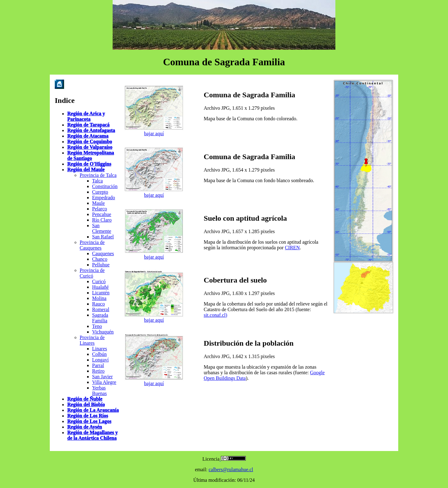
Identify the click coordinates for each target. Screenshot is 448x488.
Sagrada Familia (100, 318)
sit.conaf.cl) (216, 315)
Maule (98, 203)
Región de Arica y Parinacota (86, 116)
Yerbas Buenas (99, 391)
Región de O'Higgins (89, 164)
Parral (98, 365)
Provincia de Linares (92, 340)
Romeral (101, 309)
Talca (97, 181)
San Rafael (103, 237)
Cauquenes (103, 253)
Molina (99, 298)
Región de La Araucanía (93, 410)
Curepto (100, 192)
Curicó (99, 281)
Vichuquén (103, 332)
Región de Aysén (85, 427)
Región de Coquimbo (90, 142)
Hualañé (100, 287)
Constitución (105, 186)
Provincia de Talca (98, 175)
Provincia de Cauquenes (92, 245)
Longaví (100, 360)
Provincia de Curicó (92, 273)
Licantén (101, 293)
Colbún (99, 354)
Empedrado (104, 198)
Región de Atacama (88, 136)
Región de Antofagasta (91, 130)
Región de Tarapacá (88, 125)
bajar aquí (154, 134)
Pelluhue (101, 265)
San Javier (102, 377)
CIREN (292, 248)
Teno (97, 326)
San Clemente (102, 228)
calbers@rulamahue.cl (231, 470)
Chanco (100, 259)
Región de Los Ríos (88, 416)
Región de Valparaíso (90, 147)
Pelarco (100, 209)
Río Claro (102, 220)
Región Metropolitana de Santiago (91, 156)
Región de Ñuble (85, 399)
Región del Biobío (86, 405)
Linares (100, 349)
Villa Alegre (104, 382)
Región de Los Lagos (89, 421)
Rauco (98, 304)
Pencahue (102, 214)
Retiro (98, 371)
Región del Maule (86, 170)
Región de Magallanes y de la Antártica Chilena (92, 435)
